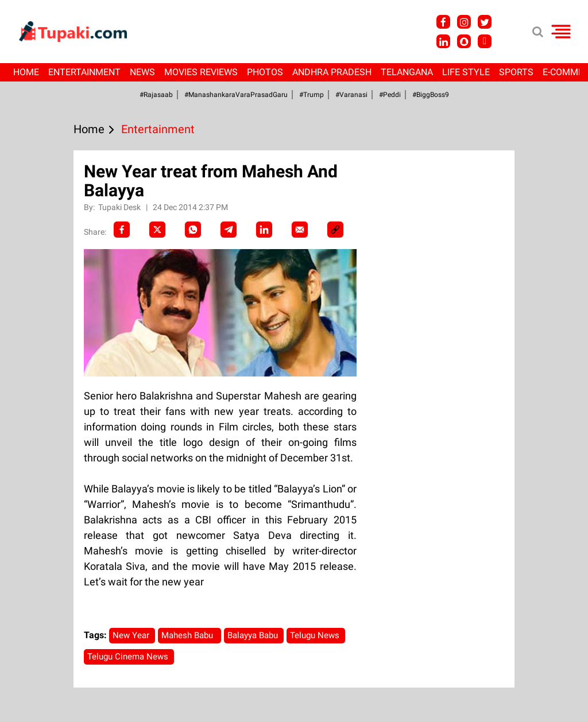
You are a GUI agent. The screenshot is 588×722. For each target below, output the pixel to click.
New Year (132, 635)
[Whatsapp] (193, 230)
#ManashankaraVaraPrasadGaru (236, 95)
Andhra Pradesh (332, 72)
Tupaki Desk (120, 207)
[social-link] (335, 230)
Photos (265, 72)
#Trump (312, 95)
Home (26, 72)
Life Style (466, 72)
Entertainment (84, 72)
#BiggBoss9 (431, 95)
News (142, 72)
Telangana (407, 72)
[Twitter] (157, 230)
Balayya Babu (254, 635)
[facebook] (122, 230)
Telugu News (316, 635)
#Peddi (390, 95)
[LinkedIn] (264, 230)
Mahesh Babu (189, 635)
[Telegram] (229, 230)
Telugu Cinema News (129, 657)
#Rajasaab (156, 95)
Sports (516, 72)
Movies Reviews (201, 72)
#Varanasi (351, 95)
